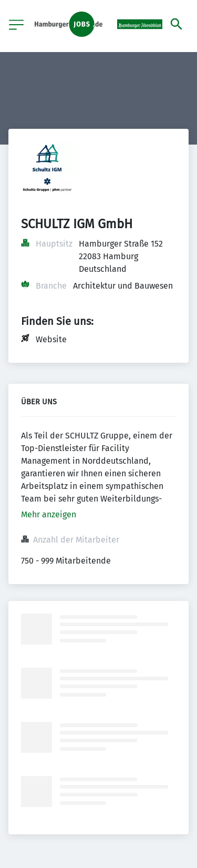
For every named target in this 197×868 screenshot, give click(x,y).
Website (51, 339)
